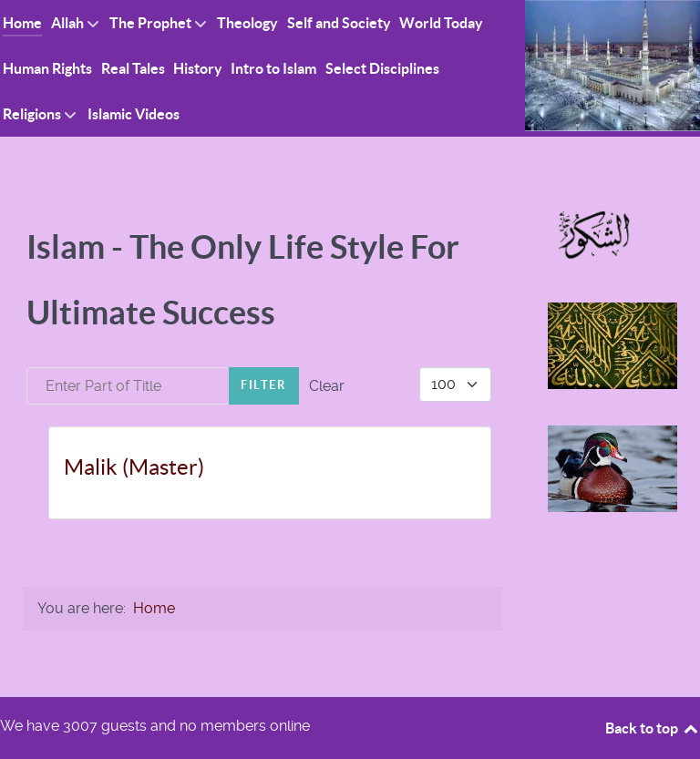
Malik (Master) (134, 467)
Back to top (653, 728)
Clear (327, 386)
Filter (264, 385)
